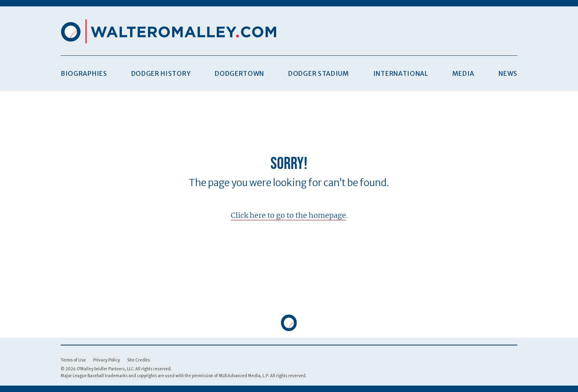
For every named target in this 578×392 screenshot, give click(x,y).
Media (463, 73)
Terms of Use (73, 360)
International (401, 73)
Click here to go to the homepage (288, 215)
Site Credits (138, 360)
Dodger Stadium (319, 73)
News (508, 73)
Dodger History (161, 73)
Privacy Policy (107, 360)
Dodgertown (239, 73)
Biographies (84, 73)
